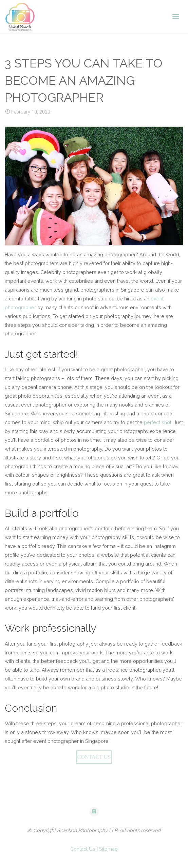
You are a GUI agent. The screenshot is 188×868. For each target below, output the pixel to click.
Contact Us (83, 849)
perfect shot (158, 422)
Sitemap (108, 849)
